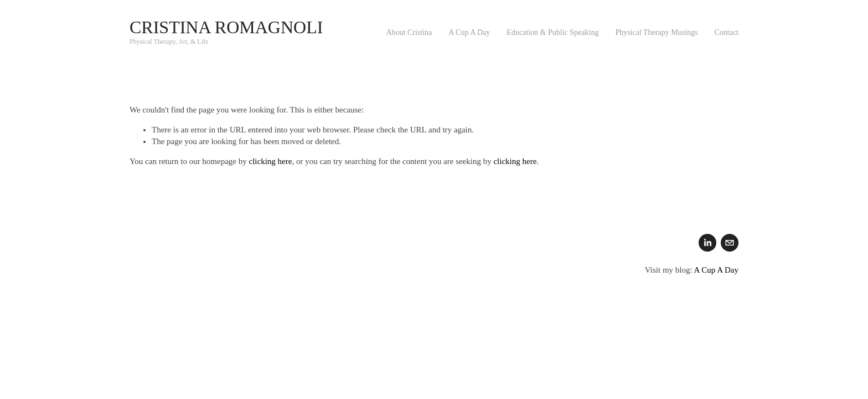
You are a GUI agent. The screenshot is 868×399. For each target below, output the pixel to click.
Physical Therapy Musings (656, 32)
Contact (726, 32)
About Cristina (409, 32)
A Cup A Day (469, 32)
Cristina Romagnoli (226, 27)
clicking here (271, 161)
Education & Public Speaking (552, 32)
